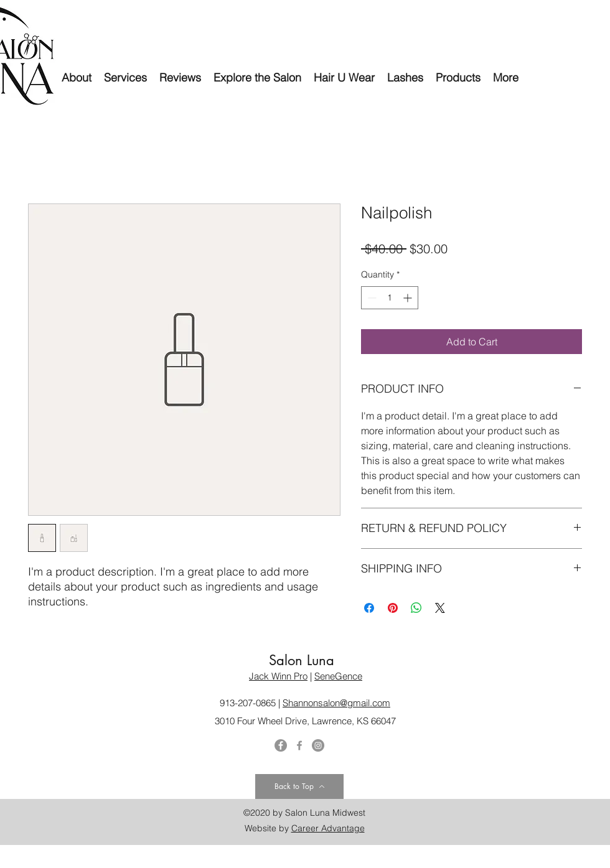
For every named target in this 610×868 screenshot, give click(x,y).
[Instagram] (318, 745)
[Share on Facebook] (369, 608)
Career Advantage (328, 828)
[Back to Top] (299, 786)
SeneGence (338, 676)
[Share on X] (440, 608)
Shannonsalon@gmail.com (336, 703)
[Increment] (409, 298)
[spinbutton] (390, 298)
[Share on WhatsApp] (416, 608)
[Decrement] (371, 298)
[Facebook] (299, 745)
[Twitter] (281, 745)
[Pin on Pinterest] (393, 608)
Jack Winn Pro (278, 676)
